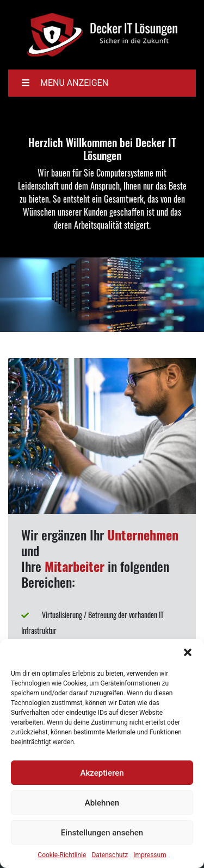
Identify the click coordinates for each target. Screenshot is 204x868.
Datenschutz (110, 855)
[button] (188, 652)
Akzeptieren (102, 773)
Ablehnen (102, 803)
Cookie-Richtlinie (62, 855)
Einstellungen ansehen (102, 833)
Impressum (150, 855)
